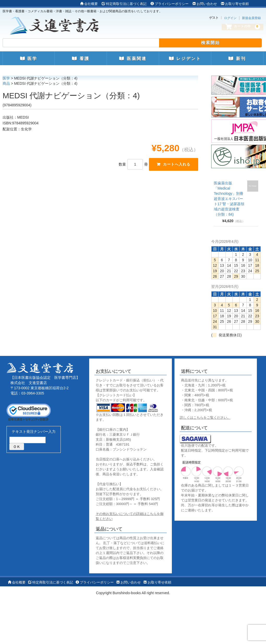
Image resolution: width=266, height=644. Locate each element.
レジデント (185, 59)
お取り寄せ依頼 (235, 4)
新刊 (237, 59)
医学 (29, 59)
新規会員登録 (251, 18)
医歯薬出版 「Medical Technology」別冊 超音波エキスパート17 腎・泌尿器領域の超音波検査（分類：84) (229, 199)
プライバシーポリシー (170, 4)
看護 (81, 59)
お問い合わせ (205, 4)
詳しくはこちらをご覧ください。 (205, 418)
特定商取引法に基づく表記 (124, 4)
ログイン (230, 18)
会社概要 (89, 4)
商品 (6, 83)
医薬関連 (133, 59)
